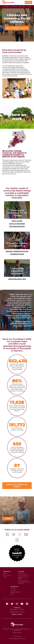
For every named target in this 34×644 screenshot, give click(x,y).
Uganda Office (14, 609)
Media (12, 594)
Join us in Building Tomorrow (17, 28)
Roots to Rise (17, 221)
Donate (28, 2)
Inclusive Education (17, 226)
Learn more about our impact (17, 486)
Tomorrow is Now (17, 254)
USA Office (21, 609)
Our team (13, 590)
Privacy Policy (17, 636)
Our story (13, 588)
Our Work (5, 7)
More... (29, 7)
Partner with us (7, 575)
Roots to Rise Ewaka (17, 223)
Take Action (22, 7)
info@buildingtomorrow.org (17, 612)
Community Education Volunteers (24, 582)
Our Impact (14, 7)
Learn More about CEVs (17, 279)
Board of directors (15, 592)
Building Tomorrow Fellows (17, 251)
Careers (5, 577)
